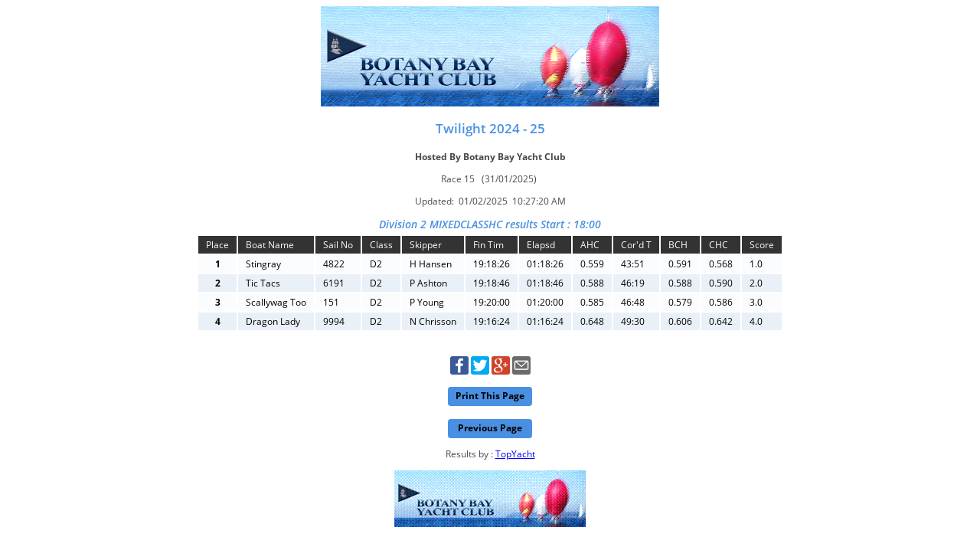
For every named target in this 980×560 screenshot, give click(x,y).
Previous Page (490, 428)
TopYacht (515, 454)
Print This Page (490, 396)
